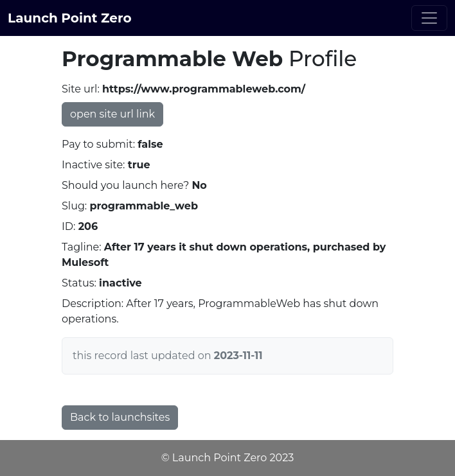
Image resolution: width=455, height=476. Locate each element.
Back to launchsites (120, 417)
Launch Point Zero (70, 18)
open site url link (112, 114)
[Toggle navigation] (429, 18)
